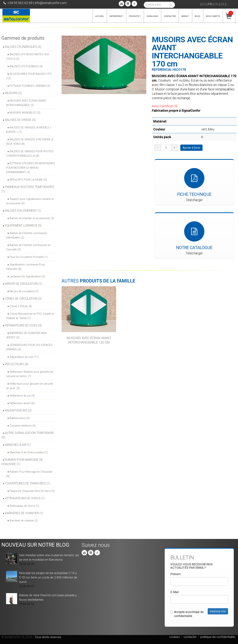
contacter (190, 637)
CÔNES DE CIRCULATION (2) (23, 299)
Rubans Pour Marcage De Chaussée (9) (29, 474)
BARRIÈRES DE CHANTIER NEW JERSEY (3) (26, 335)
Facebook (134, 4)
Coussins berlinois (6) (23, 426)
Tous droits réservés (48, 637)
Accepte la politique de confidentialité (187, 614)
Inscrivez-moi (218, 611)
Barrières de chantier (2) (24, 521)
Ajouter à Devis (191, 148)
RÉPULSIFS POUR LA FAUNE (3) (28, 180)
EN (216, 4)
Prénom (176, 574)
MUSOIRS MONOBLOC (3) (25, 113)
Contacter (170, 16)
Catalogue (152, 16)
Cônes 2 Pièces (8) (21, 306)
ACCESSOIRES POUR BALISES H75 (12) (29, 76)
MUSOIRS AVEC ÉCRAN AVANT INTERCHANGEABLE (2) (26, 103)
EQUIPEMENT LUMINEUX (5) (23, 225)
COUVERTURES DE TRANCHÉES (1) (28, 483)
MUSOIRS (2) (13, 93)
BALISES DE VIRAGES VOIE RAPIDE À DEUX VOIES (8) (30, 142)
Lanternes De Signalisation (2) (27, 276)
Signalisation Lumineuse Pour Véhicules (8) (25, 267)
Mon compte (213, 16)
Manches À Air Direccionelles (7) (29, 452)
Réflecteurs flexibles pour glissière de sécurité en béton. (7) (29, 374)
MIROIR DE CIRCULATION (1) (24, 284)
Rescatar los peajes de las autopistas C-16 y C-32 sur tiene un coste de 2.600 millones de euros (48, 577)
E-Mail (175, 592)
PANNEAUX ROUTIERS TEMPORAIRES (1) (28, 189)
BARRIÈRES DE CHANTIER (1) (24, 513)
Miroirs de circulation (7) (24, 291)
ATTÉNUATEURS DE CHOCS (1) (25, 498)
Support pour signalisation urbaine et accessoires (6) (30, 201)
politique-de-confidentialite (218, 637)
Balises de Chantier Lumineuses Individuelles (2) (27, 235)
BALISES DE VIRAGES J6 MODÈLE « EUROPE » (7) (29, 130)
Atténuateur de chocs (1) (24, 506)
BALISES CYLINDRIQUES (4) (23, 47)
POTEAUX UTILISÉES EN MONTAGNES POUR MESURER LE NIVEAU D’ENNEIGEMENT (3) (31, 168)
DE (223, 4)
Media (185, 16)
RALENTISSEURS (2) (18, 410)
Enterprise (116, 16)
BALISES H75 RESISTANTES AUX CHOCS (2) (28, 57)
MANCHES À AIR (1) (18, 445)
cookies (175, 637)
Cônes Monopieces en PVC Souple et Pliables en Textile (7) (30, 316)
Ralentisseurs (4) (20, 418)
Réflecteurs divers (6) (22, 403)
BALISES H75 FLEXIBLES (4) (26, 66)
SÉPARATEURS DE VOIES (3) (23, 325)
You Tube (121, 4)
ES (204, 4)
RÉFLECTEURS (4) (17, 364)
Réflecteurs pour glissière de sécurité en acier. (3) (29, 386)
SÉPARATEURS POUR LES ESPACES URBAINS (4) (29, 347)
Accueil (100, 16)
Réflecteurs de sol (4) (22, 396)
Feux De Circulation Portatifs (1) (29, 257)
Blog (197, 16)
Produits (135, 16)
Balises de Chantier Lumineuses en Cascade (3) (28, 247)
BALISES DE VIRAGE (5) (20, 120)
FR (210, 4)
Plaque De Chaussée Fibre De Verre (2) (32, 491)
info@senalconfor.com (51, 3)
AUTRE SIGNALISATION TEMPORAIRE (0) (28, 435)
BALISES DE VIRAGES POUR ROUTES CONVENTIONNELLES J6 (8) (30, 154)
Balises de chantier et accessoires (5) (32, 218)
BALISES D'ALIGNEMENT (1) (23, 211)
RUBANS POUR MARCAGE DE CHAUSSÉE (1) (22, 462)
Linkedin (128, 4)
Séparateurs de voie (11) (24, 357)
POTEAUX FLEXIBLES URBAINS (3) (30, 86)
